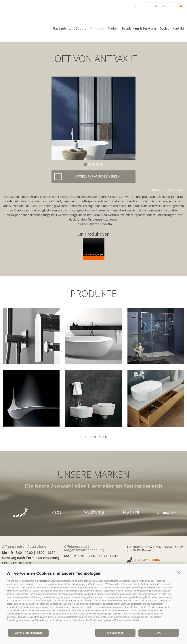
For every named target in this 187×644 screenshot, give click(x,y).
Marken (113, 29)
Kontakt (178, 29)
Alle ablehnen (115, 633)
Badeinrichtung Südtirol (70, 29)
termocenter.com (47, 17)
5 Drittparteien (43, 581)
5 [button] (102, 165)
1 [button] (85, 165)
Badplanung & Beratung (139, 29)
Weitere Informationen (28, 633)
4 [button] (98, 165)
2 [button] (89, 165)
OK (159, 633)
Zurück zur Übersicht (167, 190)
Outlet (164, 29)
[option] (93, 118)
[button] (179, 573)
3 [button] (93, 165)
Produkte (98, 29)
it (136, 6)
